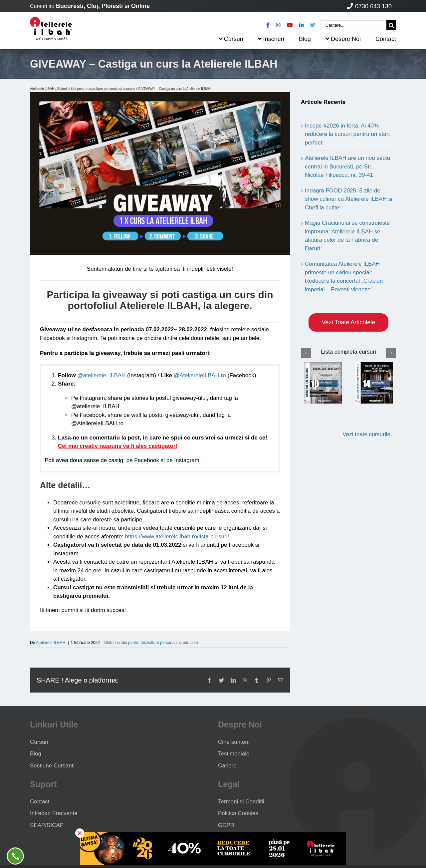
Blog (36, 754)
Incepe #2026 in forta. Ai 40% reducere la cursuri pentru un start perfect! (347, 134)
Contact (40, 802)
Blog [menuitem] (305, 39)
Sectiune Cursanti (52, 766)
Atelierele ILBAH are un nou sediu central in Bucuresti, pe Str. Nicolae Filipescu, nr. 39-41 (347, 166)
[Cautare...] (353, 25)
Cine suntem (234, 742)
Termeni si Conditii (241, 802)
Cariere (227, 766)
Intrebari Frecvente (54, 813)
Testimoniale (234, 754)
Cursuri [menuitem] (231, 39)
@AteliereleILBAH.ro (200, 375)
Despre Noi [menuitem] (343, 39)
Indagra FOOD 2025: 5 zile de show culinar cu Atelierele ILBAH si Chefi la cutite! (349, 199)
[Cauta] (391, 25)
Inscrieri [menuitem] (271, 39)
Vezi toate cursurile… (369, 434)
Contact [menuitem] (386, 39)
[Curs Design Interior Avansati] (374, 383)
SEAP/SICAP (47, 825)
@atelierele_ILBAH (102, 375)
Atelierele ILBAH (42, 89)
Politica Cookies (238, 813)
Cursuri (39, 742)
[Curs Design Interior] (323, 383)
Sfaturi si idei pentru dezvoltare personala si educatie (96, 89)
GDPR (226, 825)
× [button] (80, 833)
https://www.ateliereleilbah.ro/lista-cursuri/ (177, 537)
